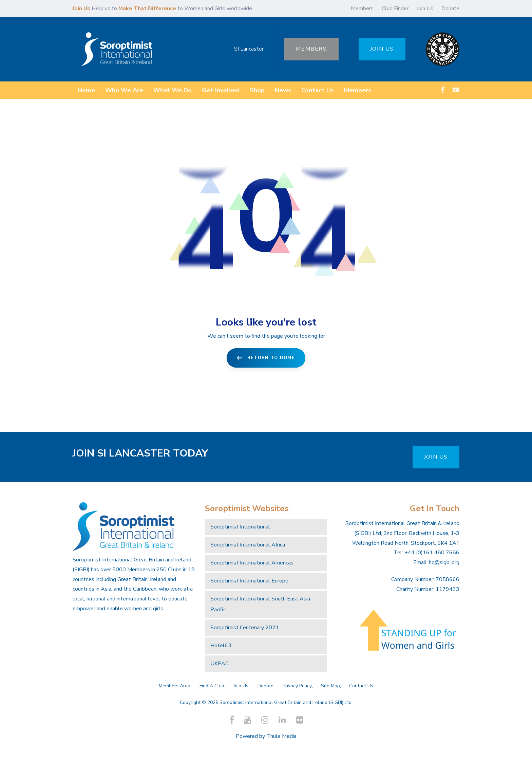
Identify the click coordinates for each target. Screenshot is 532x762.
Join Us (425, 8)
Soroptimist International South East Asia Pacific (260, 604)
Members (362, 8)
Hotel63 (221, 646)
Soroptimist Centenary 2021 (245, 628)
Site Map (330, 686)
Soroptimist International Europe (249, 581)
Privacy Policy (297, 686)
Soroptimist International (240, 527)
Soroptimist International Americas (252, 563)
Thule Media (281, 736)
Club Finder (395, 8)
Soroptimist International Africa (248, 545)
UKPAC (220, 664)
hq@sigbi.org (444, 562)
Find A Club (212, 686)
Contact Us (361, 686)
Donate (450, 8)
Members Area (175, 686)
